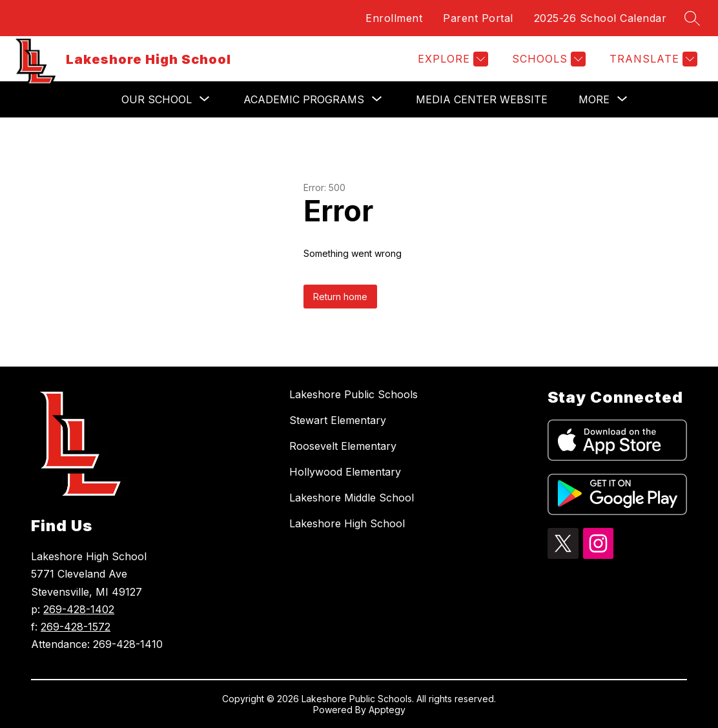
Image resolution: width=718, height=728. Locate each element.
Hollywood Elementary (345, 472)
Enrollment (394, 18)
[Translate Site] (652, 59)
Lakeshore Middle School (352, 498)
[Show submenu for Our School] (157, 99)
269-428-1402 (79, 609)
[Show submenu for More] (594, 99)
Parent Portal (478, 18)
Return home (340, 297)
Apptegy (387, 710)
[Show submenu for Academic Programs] (304, 99)
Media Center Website (482, 99)
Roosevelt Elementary (343, 446)
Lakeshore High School (347, 523)
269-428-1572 (76, 627)
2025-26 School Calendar (600, 18)
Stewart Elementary (338, 420)
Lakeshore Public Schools (354, 394)
